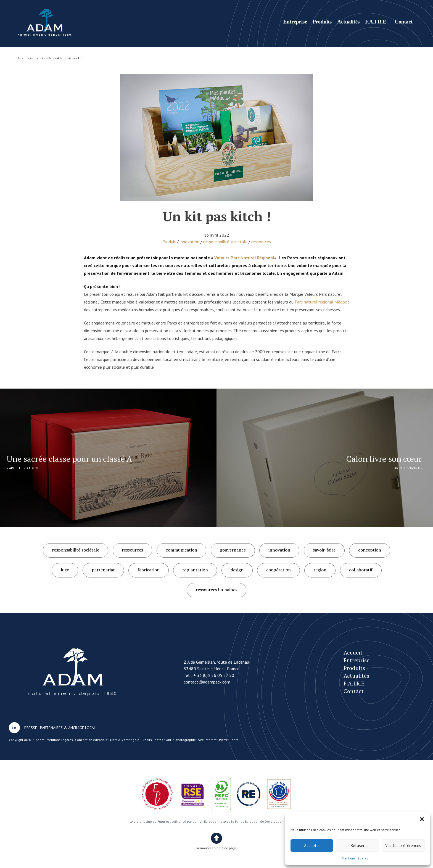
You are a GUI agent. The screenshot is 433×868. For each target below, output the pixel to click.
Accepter (312, 845)
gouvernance (233, 550)
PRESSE (31, 728)
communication (181, 550)
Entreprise (295, 22)
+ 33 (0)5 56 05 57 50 (214, 675)
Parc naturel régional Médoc (321, 302)
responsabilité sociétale (225, 242)
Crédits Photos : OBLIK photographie (169, 740)
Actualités (348, 22)
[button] (422, 819)
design (237, 570)
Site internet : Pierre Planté (218, 740)
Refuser (358, 845)
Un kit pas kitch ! (44, 23)
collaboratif (361, 570)
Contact (404, 22)
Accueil (353, 652)
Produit (169, 242)
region (320, 570)
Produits (322, 22)
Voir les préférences (403, 845)
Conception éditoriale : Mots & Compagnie (107, 740)
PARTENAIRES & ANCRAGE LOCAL (68, 728)
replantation (195, 570)
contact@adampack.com (207, 682)
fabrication (149, 570)
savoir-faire (324, 550)
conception (370, 550)
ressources (261, 242)
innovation (190, 242)
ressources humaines (216, 590)
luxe (65, 570)
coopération (278, 570)
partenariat (103, 570)
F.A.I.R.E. (376, 22)
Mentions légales (355, 858)
